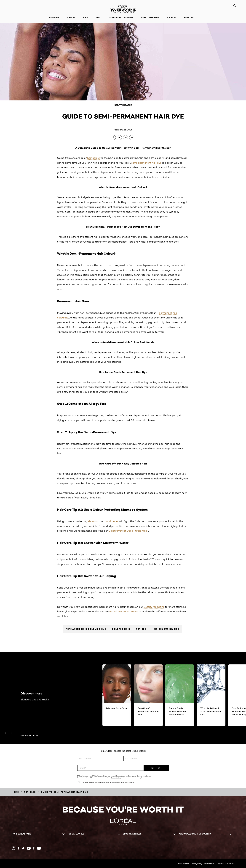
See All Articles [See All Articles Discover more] (29, 736)
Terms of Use (209, 864)
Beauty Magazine (150, 17)
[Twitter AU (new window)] (23, 848)
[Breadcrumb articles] (30, 792)
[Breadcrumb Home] (15, 792)
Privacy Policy (197, 864)
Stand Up (172, 17)
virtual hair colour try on (124, 612)
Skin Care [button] (54, 17)
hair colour (94, 158)
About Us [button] (189, 17)
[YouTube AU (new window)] (29, 848)
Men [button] (98, 17)
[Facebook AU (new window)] (18, 848)
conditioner (112, 521)
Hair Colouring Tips (166, 629)
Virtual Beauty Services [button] (120, 17)
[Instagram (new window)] (13, 848)
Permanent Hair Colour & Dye (86, 629)
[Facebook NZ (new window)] (34, 848)
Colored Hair (121, 629)
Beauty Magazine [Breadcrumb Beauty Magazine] (123, 105)
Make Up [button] (71, 17)
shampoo (94, 521)
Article (141, 629)
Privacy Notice (183, 864)
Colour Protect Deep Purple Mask (128, 531)
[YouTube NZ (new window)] (39, 848)
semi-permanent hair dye (146, 163)
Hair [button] (86, 17)
